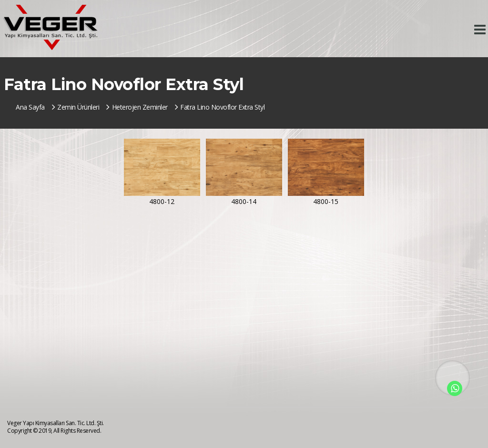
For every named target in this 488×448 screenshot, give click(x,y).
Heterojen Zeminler (137, 107)
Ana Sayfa (30, 107)
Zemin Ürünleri (76, 107)
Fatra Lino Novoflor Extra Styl (220, 107)
